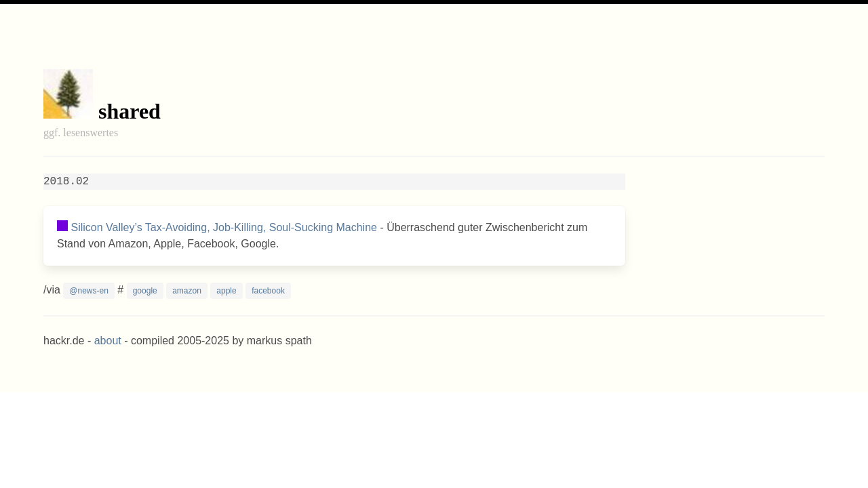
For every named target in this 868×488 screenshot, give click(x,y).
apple (226, 291)
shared (130, 111)
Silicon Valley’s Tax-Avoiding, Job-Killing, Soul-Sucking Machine (224, 227)
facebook (268, 291)
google (145, 291)
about (108, 341)
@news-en (89, 291)
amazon (187, 291)
